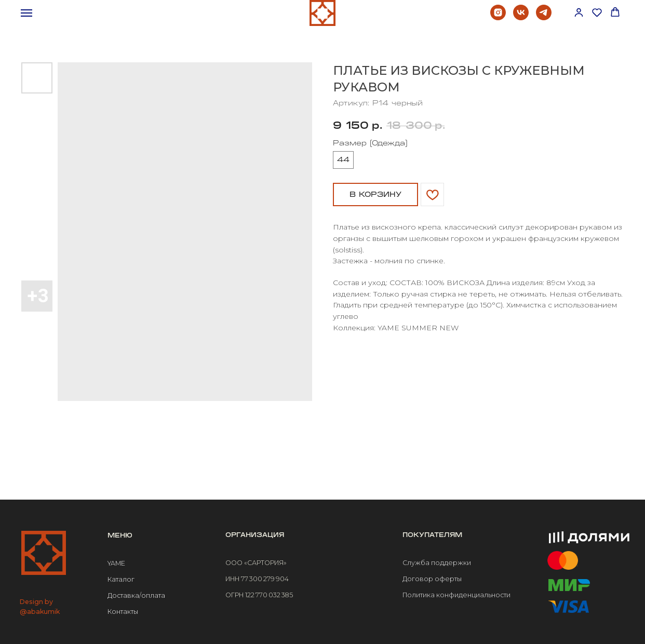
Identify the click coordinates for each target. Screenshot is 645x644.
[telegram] (544, 17)
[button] (579, 12)
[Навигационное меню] (26, 13)
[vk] (521, 17)
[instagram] (498, 17)
